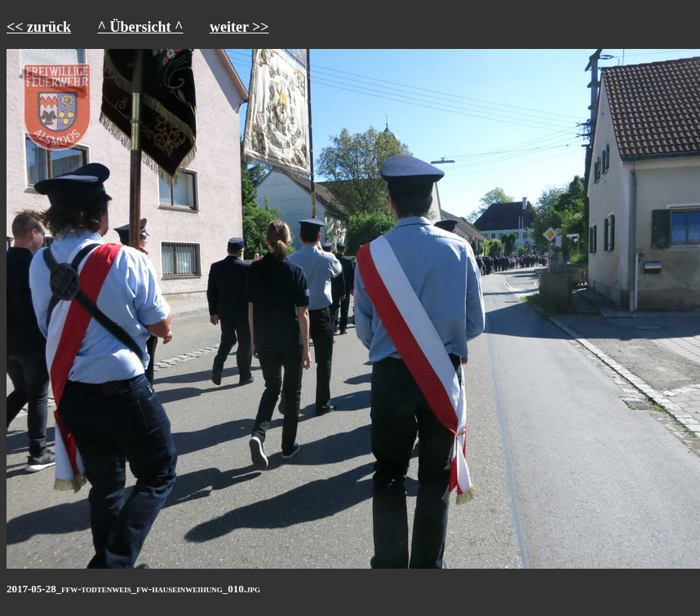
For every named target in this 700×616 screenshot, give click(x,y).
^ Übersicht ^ (141, 27)
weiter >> (239, 27)
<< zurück (39, 27)
